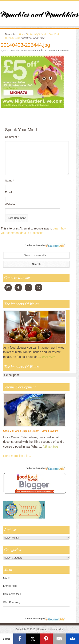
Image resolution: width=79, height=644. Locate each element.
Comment (12, 137)
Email (9, 192)
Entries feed (10, 586)
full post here (50, 447)
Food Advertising (33, 245)
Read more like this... (17, 456)
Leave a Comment (59, 50)
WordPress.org (12, 602)
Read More (48, 357)
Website (10, 204)
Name (10, 181)
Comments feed (12, 594)
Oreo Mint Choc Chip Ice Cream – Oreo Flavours (31, 431)
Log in (7, 578)
